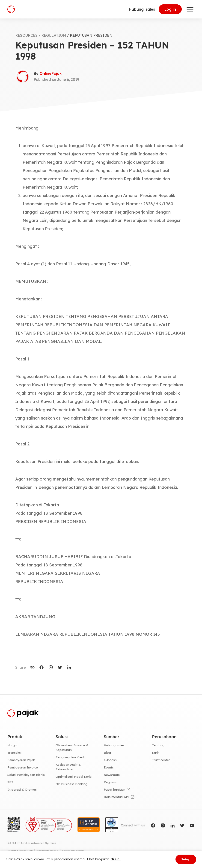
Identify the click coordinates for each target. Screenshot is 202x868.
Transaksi (14, 753)
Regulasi (110, 782)
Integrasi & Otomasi (22, 789)
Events (109, 767)
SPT (10, 782)
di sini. (116, 859)
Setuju (186, 859)
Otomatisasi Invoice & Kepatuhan (72, 747)
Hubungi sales (142, 9)
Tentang (158, 745)
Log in (170, 9)
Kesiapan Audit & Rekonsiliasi (68, 767)
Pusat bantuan (114, 789)
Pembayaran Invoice (23, 767)
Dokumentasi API (117, 797)
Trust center (161, 760)
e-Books (110, 760)
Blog (107, 753)
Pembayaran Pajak (21, 760)
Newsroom (112, 775)
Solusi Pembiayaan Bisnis (26, 775)
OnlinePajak (51, 73)
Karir (155, 753)
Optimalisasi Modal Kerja (74, 777)
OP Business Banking (71, 784)
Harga (12, 745)
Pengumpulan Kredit (71, 757)
